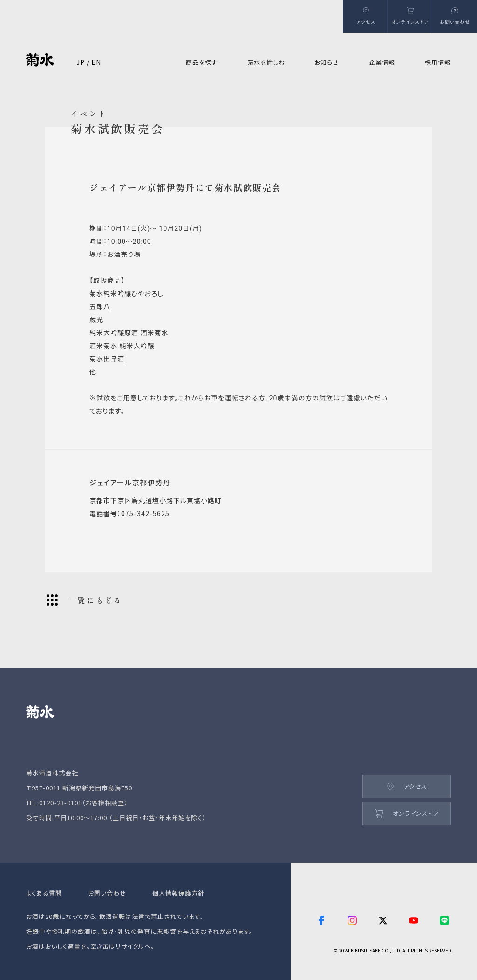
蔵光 (96, 320)
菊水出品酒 (107, 359)
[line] (445, 921)
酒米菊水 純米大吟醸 (122, 346)
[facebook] (321, 921)
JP (81, 62)
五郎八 (100, 307)
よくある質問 (44, 893)
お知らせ (327, 62)
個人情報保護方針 (178, 893)
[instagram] (352, 921)
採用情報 (438, 62)
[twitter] (383, 921)
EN (96, 62)
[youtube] (414, 921)
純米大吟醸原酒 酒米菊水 (129, 333)
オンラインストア (407, 813)
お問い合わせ (107, 893)
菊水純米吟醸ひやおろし (126, 294)
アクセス (407, 786)
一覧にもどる (85, 600)
